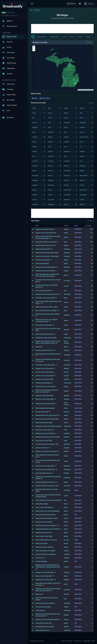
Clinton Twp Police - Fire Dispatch (45, 551)
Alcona (66, 275)
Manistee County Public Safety (44, 379)
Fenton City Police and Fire (43, 473)
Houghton (67, 360)
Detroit (35, 98)
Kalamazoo (67, 355)
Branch (66, 422)
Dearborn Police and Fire (43, 532)
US (31, 10)
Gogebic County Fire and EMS (44, 376)
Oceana (66, 619)
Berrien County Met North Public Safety (47, 419)
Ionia (65, 242)
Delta (65, 298)
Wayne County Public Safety (44, 325)
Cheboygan (67, 365)
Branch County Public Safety (44, 422)
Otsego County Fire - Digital (44, 547)
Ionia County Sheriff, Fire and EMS (46, 242)
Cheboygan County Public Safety (45, 365)
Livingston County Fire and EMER (45, 554)
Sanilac (66, 536)
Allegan (66, 320)
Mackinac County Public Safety (45, 399)
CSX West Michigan (41, 561)
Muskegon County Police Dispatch (45, 267)
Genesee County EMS (42, 412)
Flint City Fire (39, 558)
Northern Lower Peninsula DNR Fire (46, 525)
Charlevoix (67, 249)
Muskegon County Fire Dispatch (45, 433)
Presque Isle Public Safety (43, 383)
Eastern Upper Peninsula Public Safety (47, 253)
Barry (65, 310)
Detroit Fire (39, 347)
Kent (65, 290)
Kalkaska (66, 437)
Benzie (66, 576)
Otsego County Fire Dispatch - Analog (47, 518)
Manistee (66, 379)
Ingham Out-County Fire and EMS (45, 386)
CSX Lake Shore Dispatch (43, 607)
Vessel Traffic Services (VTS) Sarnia (46, 540)
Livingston (67, 256)
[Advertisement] (62, 29)
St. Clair (66, 286)
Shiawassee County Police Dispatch (46, 338)
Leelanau (67, 572)
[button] (34, 47)
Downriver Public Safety (42, 260)
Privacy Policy (78, 641)
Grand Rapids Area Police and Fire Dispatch (48, 500)
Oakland (66, 567)
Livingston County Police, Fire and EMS (47, 256)
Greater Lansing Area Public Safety (46, 233)
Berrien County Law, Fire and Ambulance (47, 511)
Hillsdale (66, 368)
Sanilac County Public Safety (44, 536)
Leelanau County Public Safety (44, 572)
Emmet (66, 372)
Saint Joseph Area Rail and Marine (46, 515)
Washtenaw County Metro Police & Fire (47, 294)
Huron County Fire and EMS (44, 440)
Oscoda (66, 391)
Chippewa (67, 253)
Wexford (66, 451)
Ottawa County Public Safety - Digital (46, 307)
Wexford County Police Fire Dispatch (46, 451)
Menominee (67, 469)
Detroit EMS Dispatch (42, 504)
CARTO (91, 90)
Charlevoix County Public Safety (45, 466)
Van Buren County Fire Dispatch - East (47, 444)
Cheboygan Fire (40, 610)
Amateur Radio (55, 37)
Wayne (66, 260)
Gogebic (66, 376)
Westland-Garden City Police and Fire (47, 415)
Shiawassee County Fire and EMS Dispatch (48, 426)
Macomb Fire (39, 594)
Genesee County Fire (42, 448)
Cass (65, 599)
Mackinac (67, 399)
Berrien (66, 419)
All (33, 37)
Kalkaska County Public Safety (44, 579)
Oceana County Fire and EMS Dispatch (47, 619)
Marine (80, 37)
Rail (65, 37)
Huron (66, 440)
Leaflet (80, 90)
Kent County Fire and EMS (43, 290)
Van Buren (67, 444)
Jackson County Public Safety (44, 229)
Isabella (66, 245)
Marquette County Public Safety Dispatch (47, 314)
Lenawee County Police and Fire (45, 271)
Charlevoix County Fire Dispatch (45, 603)
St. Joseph (67, 280)
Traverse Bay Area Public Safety (45, 403)
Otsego (66, 302)
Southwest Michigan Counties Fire (45, 482)
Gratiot (66, 334)
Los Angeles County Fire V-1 (10, 16)
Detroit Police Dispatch (42, 263)
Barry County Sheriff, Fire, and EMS (46, 310)
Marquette (67, 315)
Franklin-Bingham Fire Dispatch (45, 627)
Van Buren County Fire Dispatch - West (47, 486)
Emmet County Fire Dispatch (44, 522)
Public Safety (42, 37)
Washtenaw (67, 294)
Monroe (66, 237)
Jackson (66, 229)
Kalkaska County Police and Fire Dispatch (48, 437)
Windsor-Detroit (45, 98)
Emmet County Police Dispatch (45, 372)
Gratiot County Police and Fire (44, 334)
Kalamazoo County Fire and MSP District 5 (48, 354)
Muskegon (67, 267)
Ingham (66, 233)
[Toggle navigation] (32, 4)
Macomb (66, 329)
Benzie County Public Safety (44, 576)
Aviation (88, 37)
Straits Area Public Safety (43, 249)
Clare (65, 430)
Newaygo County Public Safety (45, 395)
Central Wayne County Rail (43, 623)
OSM (86, 90)
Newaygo (67, 395)
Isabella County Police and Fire (45, 245)
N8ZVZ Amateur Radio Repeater (45, 408)
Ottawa (66, 307)
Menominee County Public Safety (45, 469)
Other (72, 37)
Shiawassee (67, 338)
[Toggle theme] (80, 4)
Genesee (66, 412)
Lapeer (66, 496)
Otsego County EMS (41, 543)
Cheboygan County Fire (42, 630)
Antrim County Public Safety (44, 507)
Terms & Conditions (67, 641)
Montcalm (67, 350)
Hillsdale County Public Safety (44, 368)
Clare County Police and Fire (44, 430)
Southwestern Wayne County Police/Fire (47, 529)
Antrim (66, 507)
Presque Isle (68, 383)
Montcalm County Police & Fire (45, 350)
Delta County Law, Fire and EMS (45, 298)
